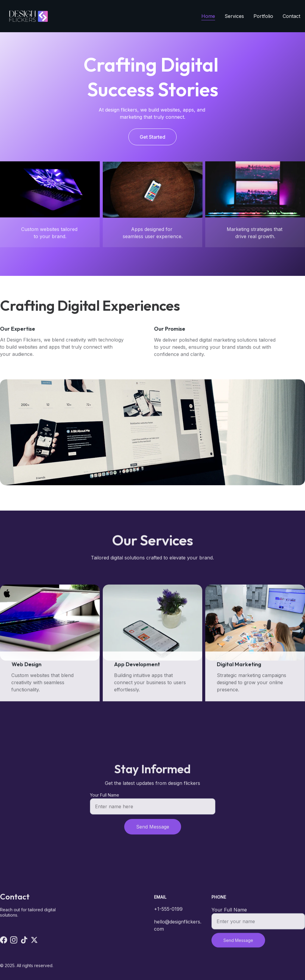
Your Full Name (105, 799)
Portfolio (263, 16)
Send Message (153, 830)
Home (208, 16)
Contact (291, 16)
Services (234, 16)
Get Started (152, 137)
